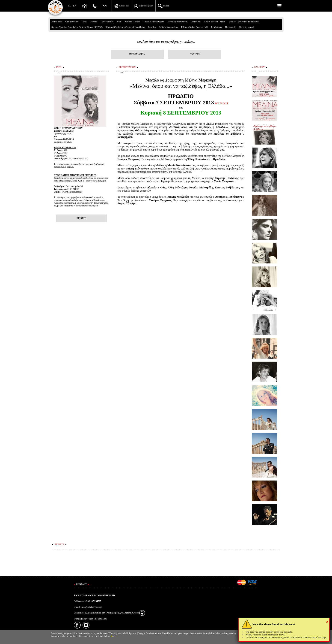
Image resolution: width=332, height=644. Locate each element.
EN (75, 6)
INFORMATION (137, 54)
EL (69, 6)
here (113, 636)
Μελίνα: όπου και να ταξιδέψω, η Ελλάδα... (166, 42)
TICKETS (195, 54)
